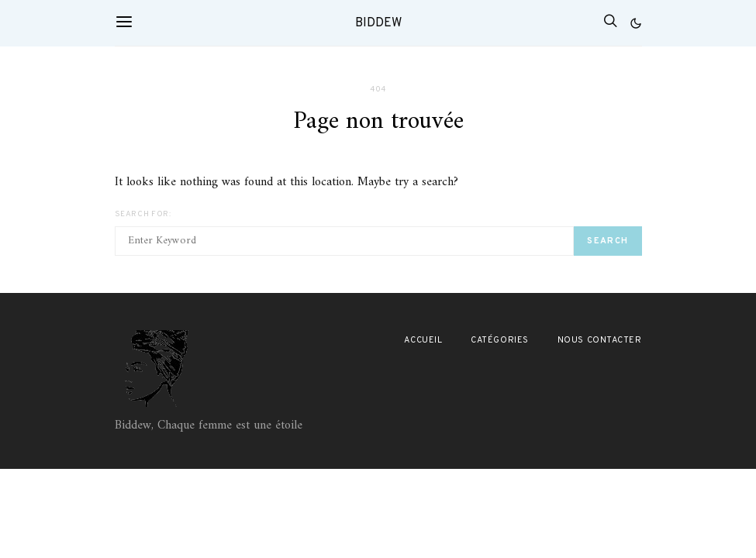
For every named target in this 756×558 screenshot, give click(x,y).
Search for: (143, 214)
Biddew (378, 23)
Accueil (423, 340)
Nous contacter (600, 340)
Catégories (500, 340)
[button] (636, 23)
